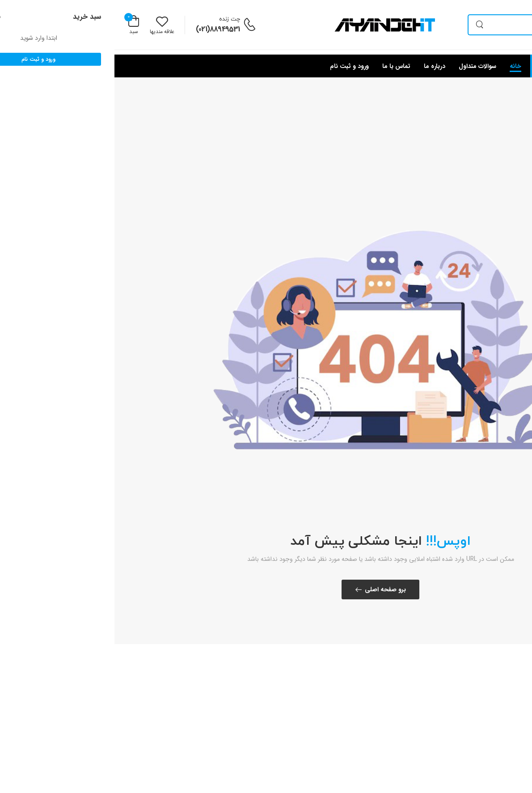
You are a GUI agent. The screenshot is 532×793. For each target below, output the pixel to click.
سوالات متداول (363, 66)
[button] (469, 66)
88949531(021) (103, 29)
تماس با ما (282, 66)
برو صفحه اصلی (271, 589)
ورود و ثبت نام (235, 66)
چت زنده (115, 19)
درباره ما (320, 66)
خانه (401, 66)
